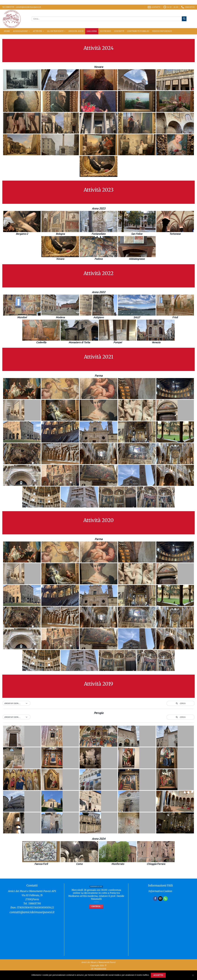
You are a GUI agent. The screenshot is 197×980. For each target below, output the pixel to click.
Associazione (21, 31)
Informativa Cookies (160, 891)
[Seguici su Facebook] (155, 899)
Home (7, 31)
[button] (16, 703)
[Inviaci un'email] (160, 899)
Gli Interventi (56, 31)
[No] (193, 976)
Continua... (96, 906)
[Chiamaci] (165, 899)
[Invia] (184, 19)
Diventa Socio (76, 31)
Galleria (92, 31)
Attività (38, 31)
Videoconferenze (162, 31)
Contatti (119, 31)
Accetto (158, 975)
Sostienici (105, 31)
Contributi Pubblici (138, 31)
